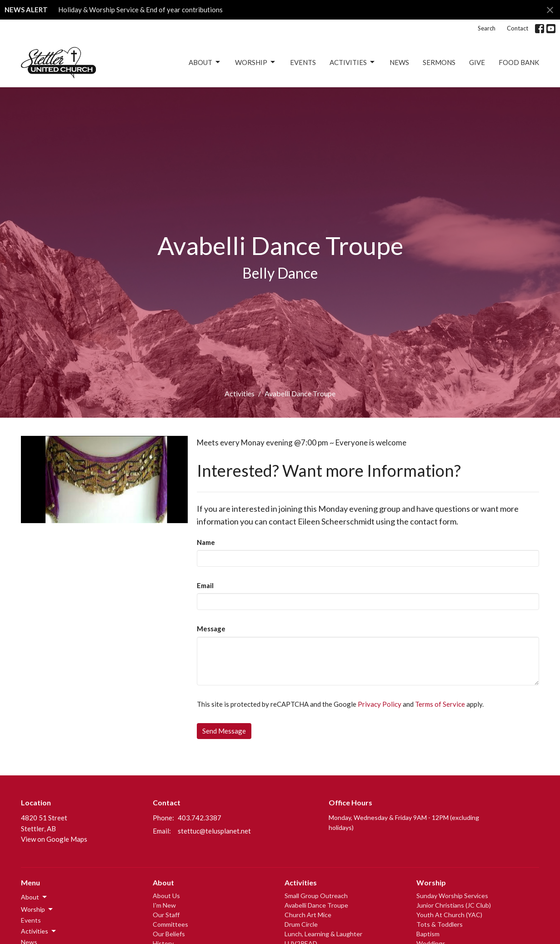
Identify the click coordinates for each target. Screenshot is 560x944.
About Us (166, 896)
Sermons (439, 62)
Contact (517, 28)
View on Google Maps (54, 839)
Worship (256, 62)
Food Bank (519, 62)
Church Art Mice (308, 915)
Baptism (428, 934)
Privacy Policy (380, 704)
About (205, 62)
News (399, 62)
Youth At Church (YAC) (449, 915)
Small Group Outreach (316, 896)
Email (205, 585)
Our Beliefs (169, 934)
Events (303, 62)
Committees (170, 924)
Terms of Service (440, 704)
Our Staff (166, 915)
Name (206, 542)
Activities (353, 62)
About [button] (35, 897)
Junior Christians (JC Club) (454, 905)
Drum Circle (301, 924)
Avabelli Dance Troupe (316, 905)
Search (487, 28)
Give (477, 62)
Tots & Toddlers (440, 924)
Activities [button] (39, 931)
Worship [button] (37, 909)
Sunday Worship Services (452, 896)
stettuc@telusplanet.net (214, 831)
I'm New (164, 905)
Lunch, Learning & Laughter (323, 934)
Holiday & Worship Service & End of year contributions (140, 10)
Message (211, 629)
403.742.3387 (200, 818)
